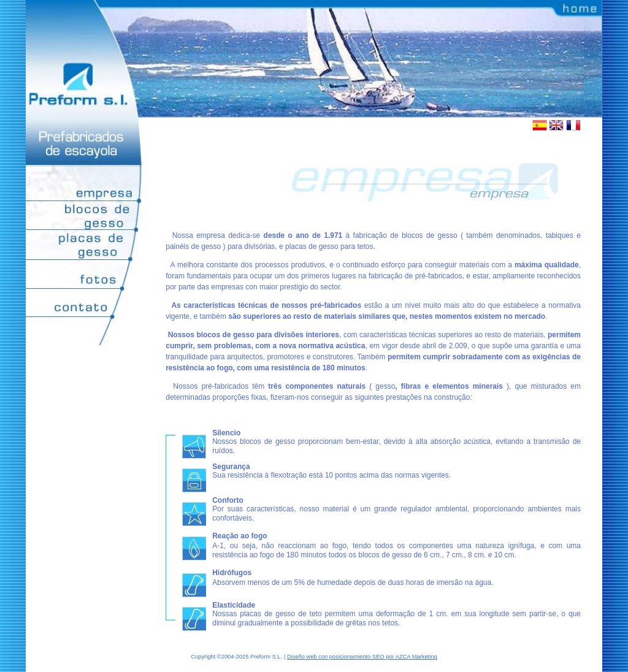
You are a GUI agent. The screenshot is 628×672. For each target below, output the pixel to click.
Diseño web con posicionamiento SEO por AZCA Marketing (362, 657)
